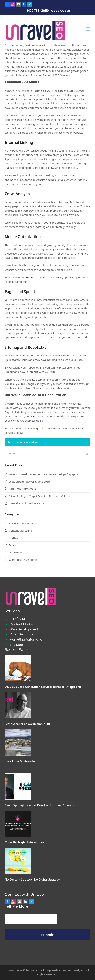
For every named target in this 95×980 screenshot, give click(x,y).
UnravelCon (16, 552)
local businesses (52, 277)
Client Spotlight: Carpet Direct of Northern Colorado (40, 496)
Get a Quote (60, 11)
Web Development (24, 629)
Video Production (23, 634)
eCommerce (29, 277)
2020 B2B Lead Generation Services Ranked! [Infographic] (44, 474)
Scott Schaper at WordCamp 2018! (30, 482)
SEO (13, 619)
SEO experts (38, 416)
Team (12, 545)
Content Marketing (20, 531)
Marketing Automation (27, 639)
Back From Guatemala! (23, 489)
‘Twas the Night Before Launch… (28, 503)
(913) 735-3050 (37, 11)
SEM (22, 619)
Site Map (16, 645)
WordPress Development (24, 560)
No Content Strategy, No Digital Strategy (32, 879)
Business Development (23, 523)
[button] (88, 29)
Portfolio (14, 538)
